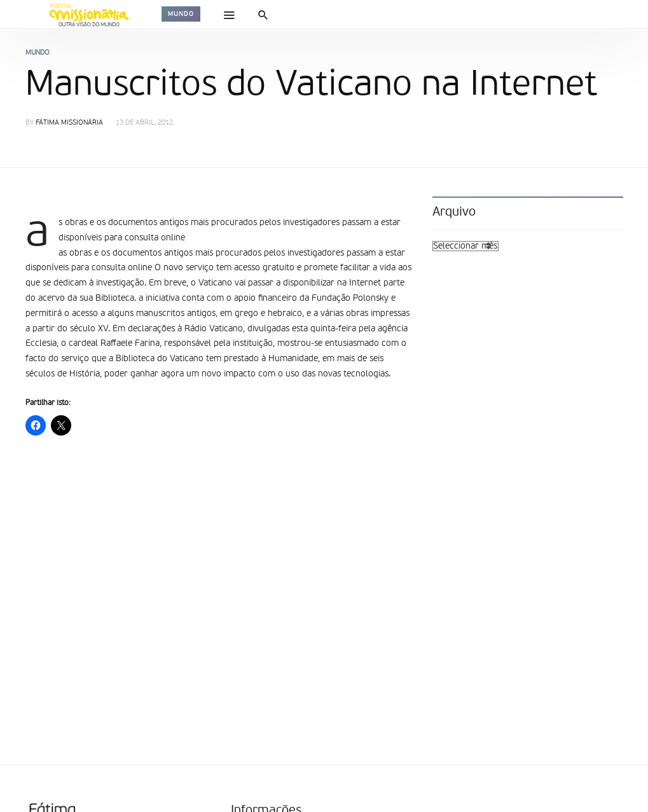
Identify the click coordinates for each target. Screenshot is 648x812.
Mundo (181, 14)
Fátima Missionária (69, 123)
